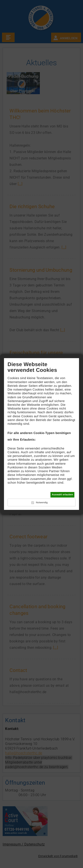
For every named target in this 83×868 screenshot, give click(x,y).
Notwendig (42, 503)
